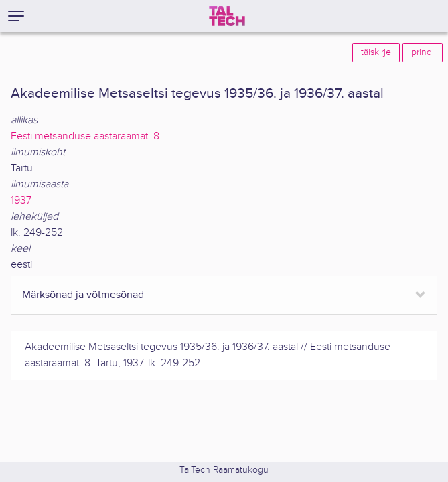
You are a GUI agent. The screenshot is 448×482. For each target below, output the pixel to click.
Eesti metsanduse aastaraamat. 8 (85, 136)
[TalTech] (227, 16)
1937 (21, 200)
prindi (423, 52)
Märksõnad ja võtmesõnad (83, 295)
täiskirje (376, 52)
